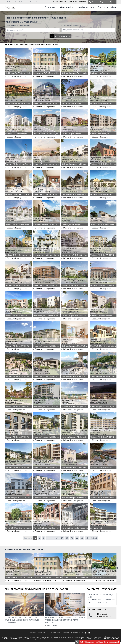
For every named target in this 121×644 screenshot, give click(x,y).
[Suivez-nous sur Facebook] (114, 2)
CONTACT (82, 2)
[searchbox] (18, 30)
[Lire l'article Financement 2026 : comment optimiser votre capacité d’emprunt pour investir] (65, 604)
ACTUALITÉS (73, 2)
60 (82, 538)
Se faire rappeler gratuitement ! (100, 2)
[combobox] (33, 30)
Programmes (51, 7)
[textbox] (88, 30)
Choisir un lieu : (73, 26)
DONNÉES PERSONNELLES (73, 632)
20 (62, 538)
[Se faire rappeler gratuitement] (77, 642)
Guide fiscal (67, 7)
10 (57, 538)
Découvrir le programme (16, 76)
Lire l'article (10, 623)
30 (67, 538)
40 (72, 538)
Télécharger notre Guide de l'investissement (100, 642)
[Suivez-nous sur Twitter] (89, 633)
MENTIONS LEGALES (56, 632)
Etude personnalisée (107, 7)
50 (77, 538)
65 (87, 538)
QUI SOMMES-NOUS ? (60, 2)
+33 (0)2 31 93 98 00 (99, 603)
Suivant (94, 538)
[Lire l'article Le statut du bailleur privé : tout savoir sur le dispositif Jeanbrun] (24, 604)
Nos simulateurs (86, 7)
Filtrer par (18, 26)
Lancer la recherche (60, 36)
